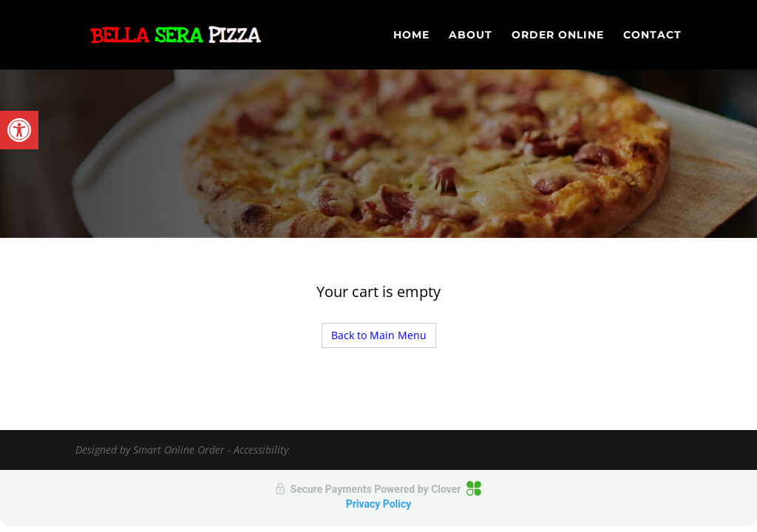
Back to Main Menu (379, 335)
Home (411, 35)
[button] (19, 130)
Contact (652, 35)
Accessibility (261, 450)
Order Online (558, 35)
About (471, 35)
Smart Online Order (179, 450)
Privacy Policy (379, 504)
